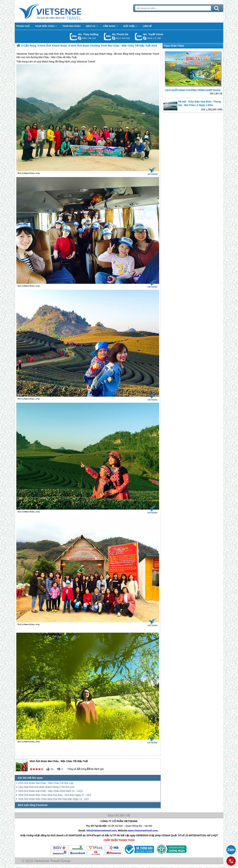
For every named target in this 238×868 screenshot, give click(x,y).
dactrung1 (80, 38)
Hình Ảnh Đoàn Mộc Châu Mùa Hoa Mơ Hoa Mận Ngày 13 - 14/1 (54, 799)
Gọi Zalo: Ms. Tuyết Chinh (139, 37)
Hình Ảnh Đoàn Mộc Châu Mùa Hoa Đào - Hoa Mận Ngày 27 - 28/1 (55, 795)
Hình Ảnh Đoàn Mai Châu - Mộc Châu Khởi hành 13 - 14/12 (51, 791)
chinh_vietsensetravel (145, 38)
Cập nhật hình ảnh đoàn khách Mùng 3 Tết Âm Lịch (46, 787)
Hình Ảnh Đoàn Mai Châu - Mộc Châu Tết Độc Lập (46, 783)
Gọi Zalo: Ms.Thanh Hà (108, 37)
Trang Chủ (59, 11)
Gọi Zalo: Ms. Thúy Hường (74, 37)
